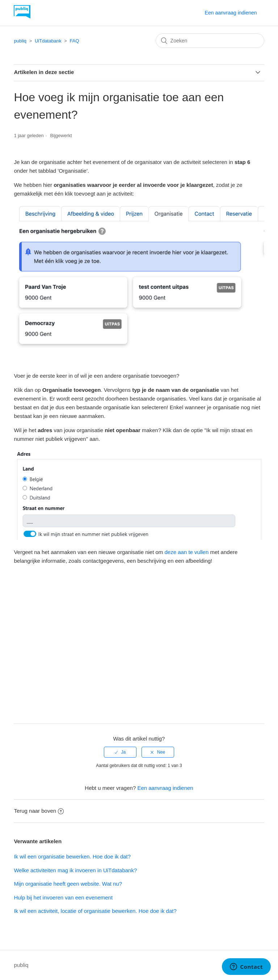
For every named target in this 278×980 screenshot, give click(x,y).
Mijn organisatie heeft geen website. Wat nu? (68, 884)
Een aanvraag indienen (231, 13)
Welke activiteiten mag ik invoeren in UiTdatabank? (75, 870)
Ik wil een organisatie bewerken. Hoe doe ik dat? (72, 856)
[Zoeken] (210, 41)
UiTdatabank (48, 41)
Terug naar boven (39, 811)
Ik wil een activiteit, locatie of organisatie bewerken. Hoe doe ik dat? (95, 911)
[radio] (120, 752)
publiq (20, 41)
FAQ (75, 41)
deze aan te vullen (187, 552)
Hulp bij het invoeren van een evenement (63, 897)
